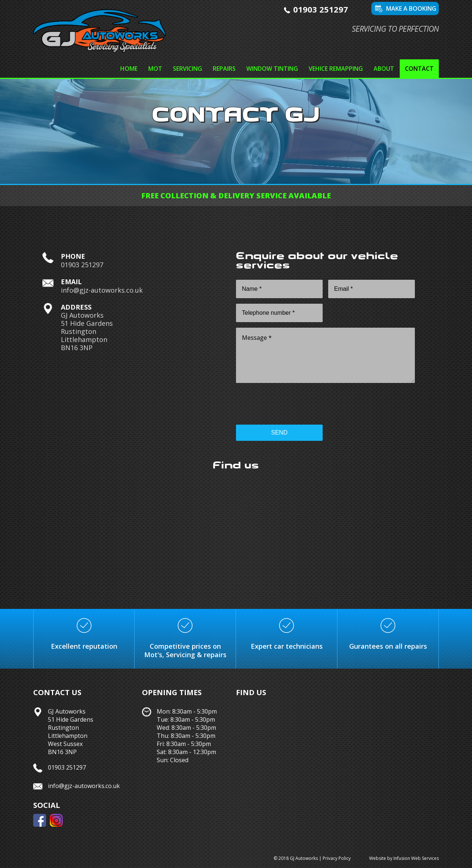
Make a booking (411, 8)
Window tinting (272, 69)
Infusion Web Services (416, 858)
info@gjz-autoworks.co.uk (102, 290)
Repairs (224, 69)
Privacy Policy (337, 858)
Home (129, 69)
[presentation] (292, 405)
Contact (419, 69)
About (384, 69)
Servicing (188, 69)
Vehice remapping (336, 69)
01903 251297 (321, 9)
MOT (155, 69)
